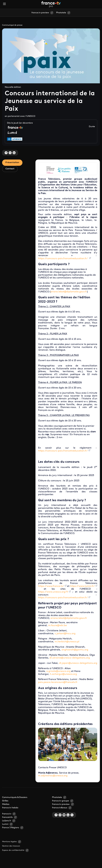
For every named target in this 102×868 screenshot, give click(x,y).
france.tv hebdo (10, 808)
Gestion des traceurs (11, 846)
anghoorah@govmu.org (75, 650)
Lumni (5, 824)
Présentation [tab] (12, 163)
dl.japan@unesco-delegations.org (78, 663)
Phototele (61, 13)
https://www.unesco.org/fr (53, 592)
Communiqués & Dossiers (15, 797)
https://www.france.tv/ (51, 586)
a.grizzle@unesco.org (58, 671)
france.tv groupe (60, 801)
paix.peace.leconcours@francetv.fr (58, 682)
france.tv (7, 814)
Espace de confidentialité (13, 850)
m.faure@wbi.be (58, 625)
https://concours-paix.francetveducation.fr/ (63, 259)
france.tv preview (40, 13)
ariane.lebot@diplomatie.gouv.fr (69, 292)
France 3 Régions (11, 828)
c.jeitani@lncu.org (65, 634)
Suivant (93, 744)
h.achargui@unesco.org (63, 674)
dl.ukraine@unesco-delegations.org (70, 658)
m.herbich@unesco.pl (67, 642)
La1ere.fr (7, 821)
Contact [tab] (10, 169)
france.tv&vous (60, 808)
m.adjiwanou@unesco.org (53, 776)
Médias (6, 804)
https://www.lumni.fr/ (82, 586)
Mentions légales (9, 842)
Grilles (5, 801)
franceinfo (7, 817)
